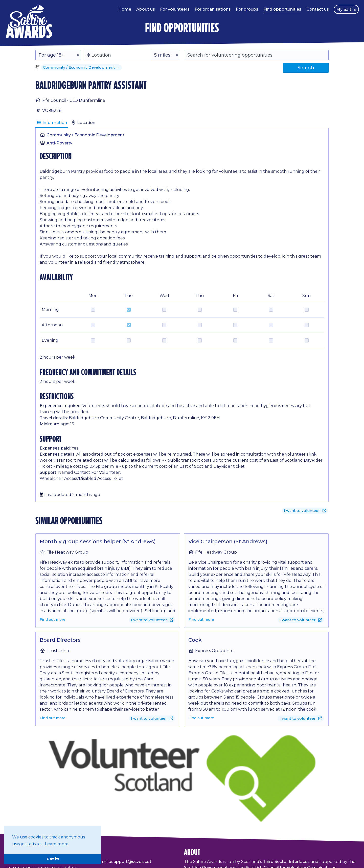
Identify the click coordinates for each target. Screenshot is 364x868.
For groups (247, 9)
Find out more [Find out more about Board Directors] (53, 718)
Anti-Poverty (59, 143)
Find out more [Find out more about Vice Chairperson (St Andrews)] (201, 619)
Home (125, 9)
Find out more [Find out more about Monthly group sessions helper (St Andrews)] (53, 619)
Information (52, 123)
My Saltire (346, 9)
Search (306, 68)
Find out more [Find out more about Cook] (201, 718)
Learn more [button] (57, 844)
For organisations (213, 9)
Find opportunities (282, 9)
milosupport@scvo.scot (127, 862)
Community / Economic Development (85, 135)
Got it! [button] (53, 859)
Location (83, 123)
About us (146, 9)
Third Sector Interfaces (286, 862)
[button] (119, 67)
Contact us (318, 9)
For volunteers (175, 9)
